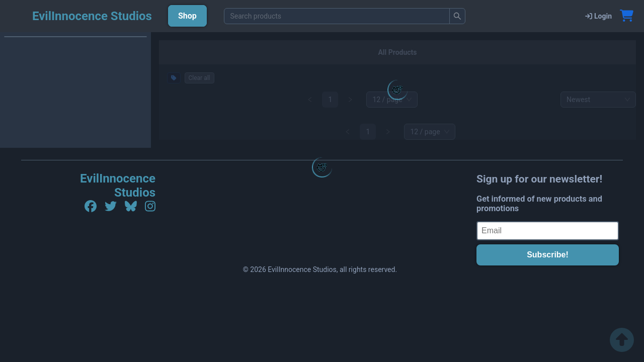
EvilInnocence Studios (118, 186)
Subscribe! (548, 255)
